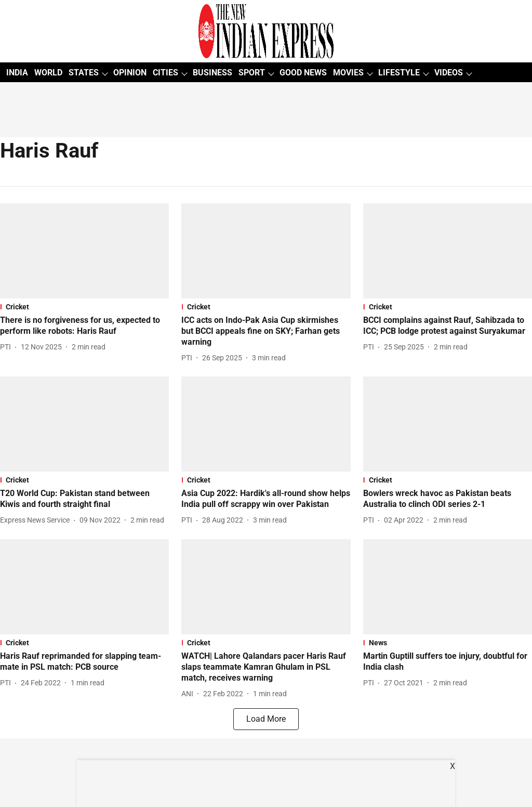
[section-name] (84, 307)
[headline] (84, 326)
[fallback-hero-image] (84, 251)
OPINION (130, 73)
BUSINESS (212, 73)
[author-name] (8, 347)
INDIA (17, 73)
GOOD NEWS (303, 73)
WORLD (48, 73)
